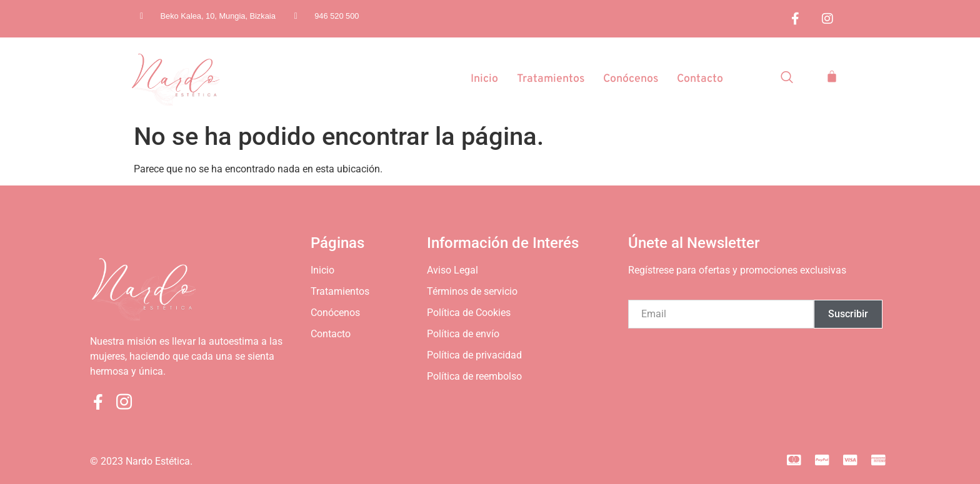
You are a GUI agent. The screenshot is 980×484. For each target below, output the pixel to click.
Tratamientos (548, 80)
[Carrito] (832, 76)
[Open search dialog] (787, 79)
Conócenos (629, 80)
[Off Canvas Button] (877, 103)
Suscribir (848, 314)
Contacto (700, 80)
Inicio (481, 80)
